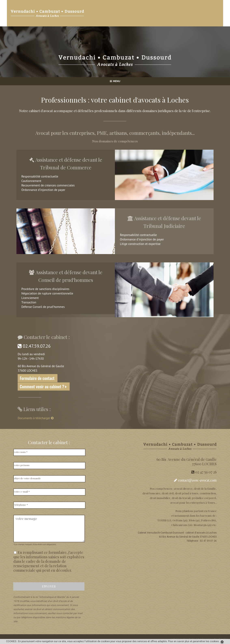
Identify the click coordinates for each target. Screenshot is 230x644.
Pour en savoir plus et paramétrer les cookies (193, 641)
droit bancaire (151, 493)
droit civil (168, 493)
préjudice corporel (204, 498)
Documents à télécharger (36, 418)
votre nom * (21, 452)
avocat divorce (183, 488)
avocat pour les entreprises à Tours (193, 502)
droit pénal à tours (187, 493)
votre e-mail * (22, 491)
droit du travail (181, 498)
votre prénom (22, 465)
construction (208, 493)
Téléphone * (21, 505)
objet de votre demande (27, 478)
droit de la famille (205, 488)
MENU (115, 81)
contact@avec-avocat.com (197, 480)
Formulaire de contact (38, 378)
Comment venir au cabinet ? (44, 386)
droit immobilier (160, 498)
